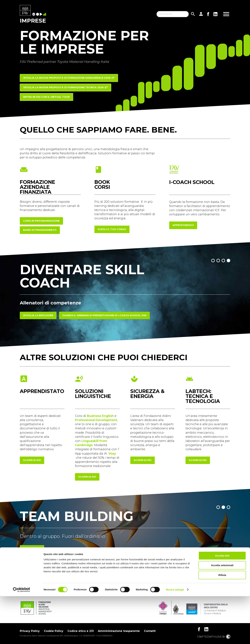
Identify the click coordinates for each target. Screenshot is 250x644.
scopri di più (32, 460)
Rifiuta (222, 623)
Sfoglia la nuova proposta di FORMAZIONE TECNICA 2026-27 (65, 87)
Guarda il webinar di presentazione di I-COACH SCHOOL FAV (104, 315)
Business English (100, 416)
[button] (213, 261)
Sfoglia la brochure (38, 315)
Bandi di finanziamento (40, 230)
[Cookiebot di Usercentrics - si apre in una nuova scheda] (22, 638)
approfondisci (183, 225)
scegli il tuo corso (112, 229)
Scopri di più (32, 549)
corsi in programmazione (41, 221)
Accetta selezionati (222, 613)
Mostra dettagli (175, 637)
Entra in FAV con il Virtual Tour (46, 97)
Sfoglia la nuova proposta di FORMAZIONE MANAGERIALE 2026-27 (69, 78)
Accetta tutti (222, 603)
